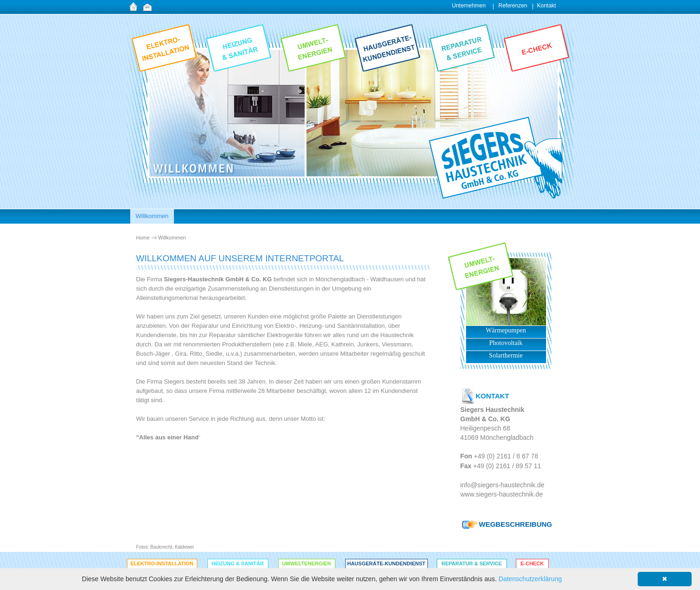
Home (143, 238)
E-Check (532, 563)
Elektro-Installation (162, 563)
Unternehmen (469, 6)
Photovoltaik (506, 343)
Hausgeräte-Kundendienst (386, 563)
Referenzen (513, 6)
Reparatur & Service (472, 563)
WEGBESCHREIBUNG (516, 524)
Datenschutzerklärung (530, 579)
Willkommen (172, 238)
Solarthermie (506, 355)
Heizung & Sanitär (238, 563)
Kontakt (547, 6)
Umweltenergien (307, 563)
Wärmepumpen (506, 330)
